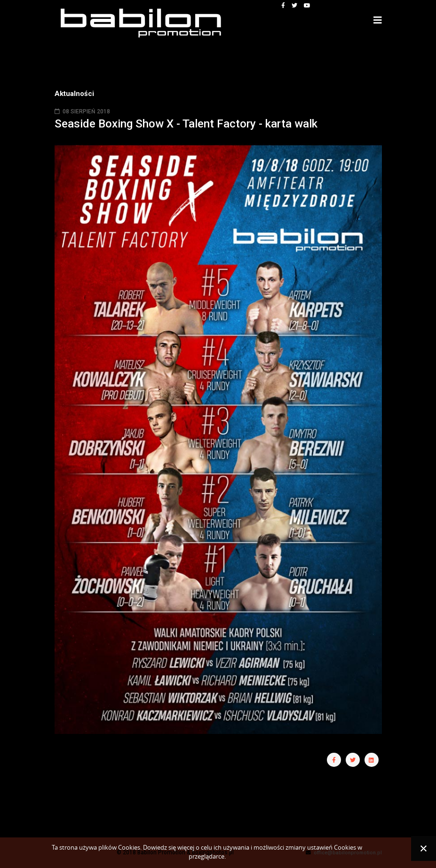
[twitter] (294, 6)
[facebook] (283, 6)
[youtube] (307, 6)
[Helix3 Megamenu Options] (378, 20)
